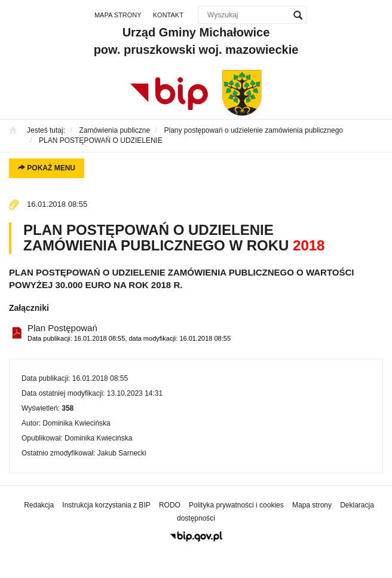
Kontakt (168, 15)
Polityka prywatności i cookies (236, 505)
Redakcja (39, 505)
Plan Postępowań (129, 333)
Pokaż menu (47, 168)
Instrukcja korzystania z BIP (106, 505)
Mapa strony (118, 15)
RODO (170, 505)
